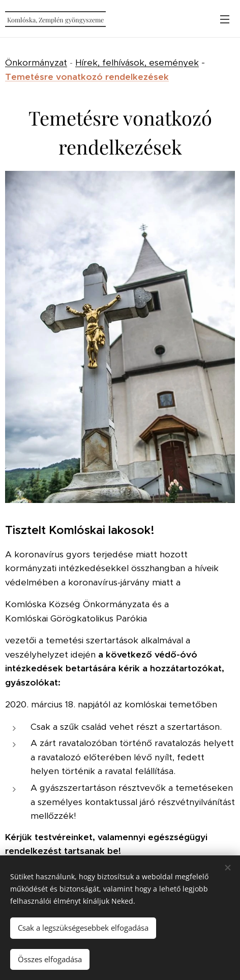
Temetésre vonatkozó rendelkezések (87, 77)
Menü (225, 19)
